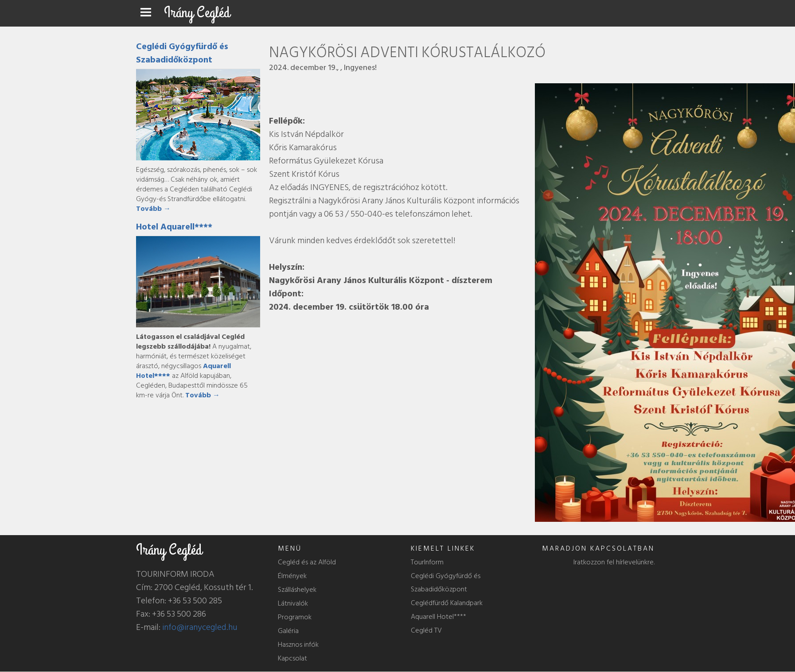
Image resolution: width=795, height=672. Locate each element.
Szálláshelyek (297, 590)
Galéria (288, 631)
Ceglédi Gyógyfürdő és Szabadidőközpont (182, 53)
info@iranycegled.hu (200, 627)
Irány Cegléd (197, 13)
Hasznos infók (298, 645)
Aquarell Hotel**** (438, 617)
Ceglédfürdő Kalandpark (447, 603)
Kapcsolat (292, 658)
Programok (295, 617)
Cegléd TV (426, 630)
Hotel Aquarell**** (174, 227)
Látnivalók (293, 603)
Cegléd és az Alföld (307, 562)
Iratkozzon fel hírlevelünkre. (614, 562)
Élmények (292, 576)
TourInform (427, 562)
